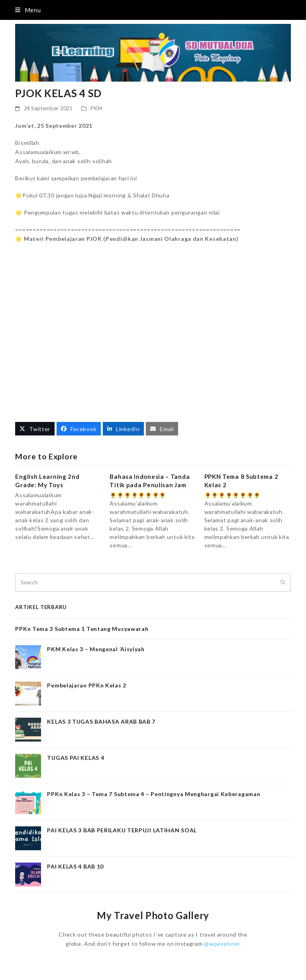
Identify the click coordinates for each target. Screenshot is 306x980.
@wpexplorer (222, 944)
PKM (96, 108)
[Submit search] (283, 582)
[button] (28, 10)
